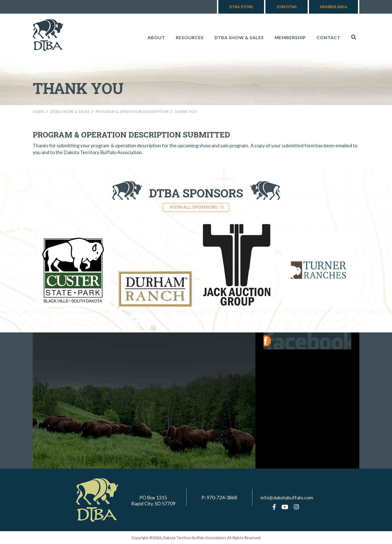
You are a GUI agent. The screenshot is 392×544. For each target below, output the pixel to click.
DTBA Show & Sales (239, 37)
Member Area (333, 7)
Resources (190, 37)
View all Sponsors (197, 207)
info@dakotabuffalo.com (287, 497)
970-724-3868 (222, 497)
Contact (328, 37)
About (156, 37)
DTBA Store (241, 7)
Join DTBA (287, 7)
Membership (290, 37)
